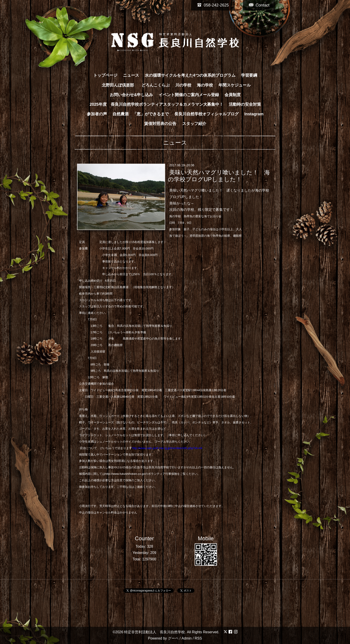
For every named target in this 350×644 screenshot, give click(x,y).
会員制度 (233, 95)
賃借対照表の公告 (160, 124)
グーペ (173, 638)
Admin (186, 638)
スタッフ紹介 (194, 124)
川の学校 (183, 85)
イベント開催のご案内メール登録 (189, 95)
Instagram (254, 114)
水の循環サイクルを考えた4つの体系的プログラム (190, 75)
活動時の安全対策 (245, 104)
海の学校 (205, 85)
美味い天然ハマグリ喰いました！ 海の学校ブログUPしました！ (219, 176)
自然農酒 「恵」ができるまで (141, 114)
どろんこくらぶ (156, 85)
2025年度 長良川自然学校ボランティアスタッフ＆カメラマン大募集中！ (156, 104)
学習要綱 (249, 75)
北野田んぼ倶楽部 (120, 85)
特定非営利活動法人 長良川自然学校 (154, 632)
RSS (198, 638)
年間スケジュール (235, 85)
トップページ (105, 75)
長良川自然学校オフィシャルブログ (206, 114)
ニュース (131, 75)
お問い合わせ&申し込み (131, 95)
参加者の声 (97, 114)
